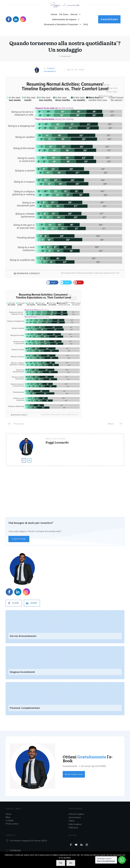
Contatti (9, 820)
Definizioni (73, 828)
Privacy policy (12, 824)
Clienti (71, 821)
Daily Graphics (75, 824)
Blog (8, 817)
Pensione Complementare (25, 706)
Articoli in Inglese (76, 814)
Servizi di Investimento (23, 634)
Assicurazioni (75, 817)
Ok (61, 863)
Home (9, 814)
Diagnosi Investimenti (22, 670)
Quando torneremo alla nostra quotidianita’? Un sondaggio (65, 40)
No (71, 863)
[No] (127, 860)
